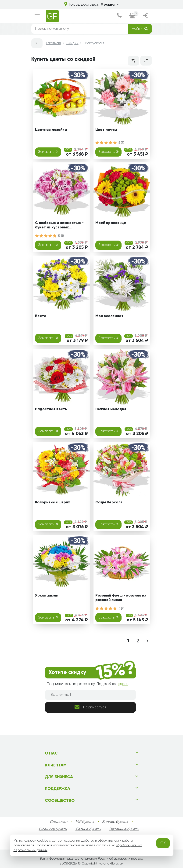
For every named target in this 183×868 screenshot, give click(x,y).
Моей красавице (111, 223)
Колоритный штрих (52, 502)
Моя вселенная (109, 316)
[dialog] (119, 16)
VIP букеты (85, 822)
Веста (41, 316)
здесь (123, 684)
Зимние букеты (115, 822)
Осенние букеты (53, 829)
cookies (43, 841)
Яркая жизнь (47, 596)
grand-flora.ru (111, 864)
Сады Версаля (109, 502)
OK (163, 843)
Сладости (59, 822)
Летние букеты (88, 829)
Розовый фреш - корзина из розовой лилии (121, 598)
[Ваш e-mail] (90, 695)
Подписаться (90, 707)
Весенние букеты (124, 829)
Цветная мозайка (51, 130)
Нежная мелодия (111, 409)
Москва (110, 4)
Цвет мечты (106, 130)
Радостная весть (51, 409)
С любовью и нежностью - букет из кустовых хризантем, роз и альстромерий (59, 226)
